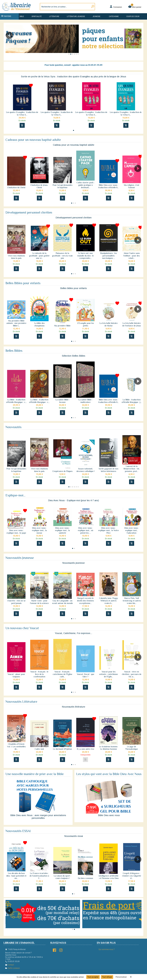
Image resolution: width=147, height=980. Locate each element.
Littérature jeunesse (76, 16)
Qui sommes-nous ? (107, 949)
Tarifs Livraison (12, 968)
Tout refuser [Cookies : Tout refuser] (107, 977)
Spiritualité (37, 16)
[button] (139, 42)
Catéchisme (114, 16)
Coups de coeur (133, 16)
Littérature (54, 16)
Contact (10, 965)
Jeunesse (96, 16)
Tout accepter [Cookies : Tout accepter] (93, 977)
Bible (22, 16)
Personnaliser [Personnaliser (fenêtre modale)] (121, 977)
